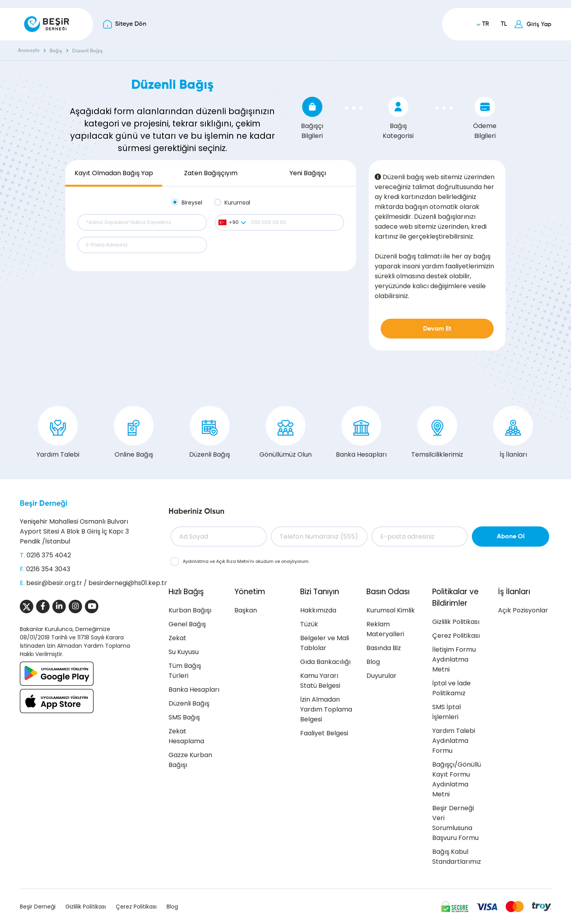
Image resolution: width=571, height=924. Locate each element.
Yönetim (250, 592)
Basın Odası (388, 592)
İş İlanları (513, 432)
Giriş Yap (539, 24)
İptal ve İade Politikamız (451, 688)
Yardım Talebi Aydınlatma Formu (454, 741)
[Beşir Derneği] (47, 24)
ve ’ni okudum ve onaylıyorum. (246, 561)
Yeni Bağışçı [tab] (308, 173)
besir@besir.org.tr (54, 583)
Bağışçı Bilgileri (312, 119)
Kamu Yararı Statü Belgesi (320, 681)
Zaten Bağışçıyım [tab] (211, 173)
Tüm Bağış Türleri (185, 671)
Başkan (246, 610)
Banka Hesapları (361, 432)
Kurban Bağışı (190, 610)
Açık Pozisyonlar (523, 610)
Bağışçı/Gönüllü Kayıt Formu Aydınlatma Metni (457, 779)
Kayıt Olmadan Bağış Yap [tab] (114, 173)
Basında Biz (384, 648)
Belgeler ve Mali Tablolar (325, 643)
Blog (373, 662)
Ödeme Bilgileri (485, 119)
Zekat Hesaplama (186, 736)
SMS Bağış (184, 717)
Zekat (177, 638)
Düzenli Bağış (87, 51)
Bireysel (192, 203)
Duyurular (381, 676)
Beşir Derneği (44, 504)
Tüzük (309, 624)
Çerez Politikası (456, 636)
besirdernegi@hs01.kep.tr (128, 583)
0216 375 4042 (49, 555)
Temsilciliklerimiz (437, 432)
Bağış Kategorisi (398, 119)
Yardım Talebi (58, 432)
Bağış (56, 51)
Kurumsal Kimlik (391, 610)
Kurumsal (237, 203)
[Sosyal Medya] (27, 606)
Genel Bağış (187, 624)
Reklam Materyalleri (385, 629)
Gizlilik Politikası (456, 622)
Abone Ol (511, 537)
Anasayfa (29, 51)
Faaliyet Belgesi (324, 733)
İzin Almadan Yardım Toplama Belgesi (326, 709)
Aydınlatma (196, 561)
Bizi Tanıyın (320, 592)
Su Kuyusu (184, 652)
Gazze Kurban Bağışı (190, 760)
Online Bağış (134, 432)
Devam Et (437, 329)
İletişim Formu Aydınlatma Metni (454, 659)
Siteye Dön (131, 24)
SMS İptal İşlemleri (446, 712)
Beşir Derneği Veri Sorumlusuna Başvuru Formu (455, 823)
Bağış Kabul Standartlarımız (457, 857)
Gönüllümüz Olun (285, 432)
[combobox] (232, 222)
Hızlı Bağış (186, 592)
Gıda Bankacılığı (325, 662)
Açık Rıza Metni (233, 561)
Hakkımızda (318, 610)
